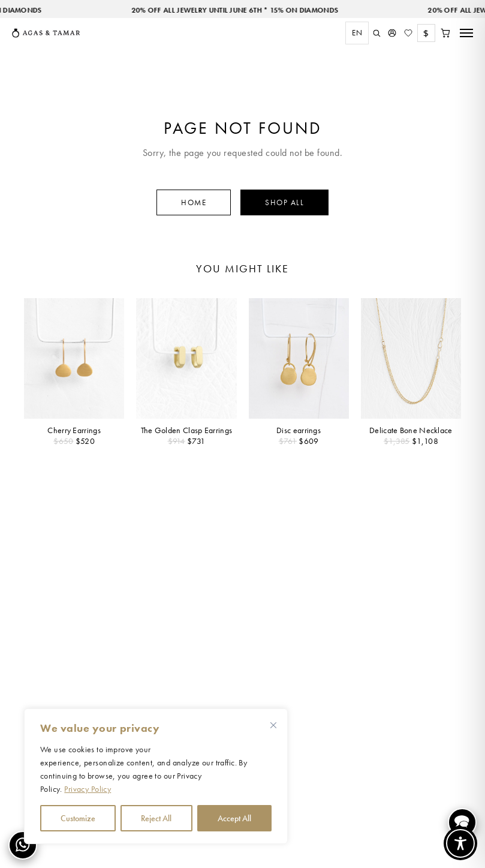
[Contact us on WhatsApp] (23, 845)
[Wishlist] (408, 33)
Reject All (156, 818)
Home (194, 202)
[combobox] (354, 33)
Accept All (234, 818)
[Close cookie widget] (273, 725)
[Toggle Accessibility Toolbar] (460, 843)
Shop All (284, 202)
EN (357, 33)
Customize (78, 818)
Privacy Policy (88, 789)
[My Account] (392, 33)
